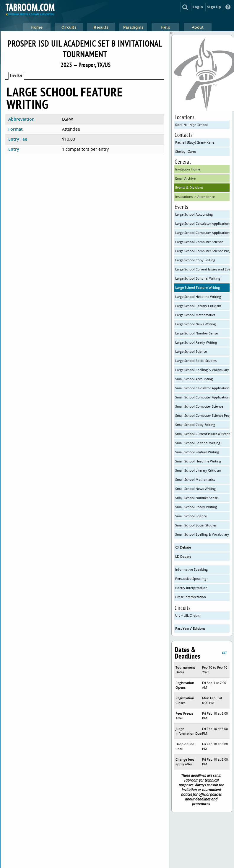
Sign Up (214, 7)
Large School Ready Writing (196, 342)
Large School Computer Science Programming (202, 251)
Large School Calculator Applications (202, 223)
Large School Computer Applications (202, 233)
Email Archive (185, 178)
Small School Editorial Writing (198, 443)
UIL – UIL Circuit (187, 615)
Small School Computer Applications (202, 397)
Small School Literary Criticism (198, 470)
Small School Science (191, 516)
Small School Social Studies (196, 525)
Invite (16, 75)
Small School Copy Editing (195, 425)
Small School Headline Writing (198, 461)
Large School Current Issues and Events (202, 269)
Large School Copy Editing (195, 260)
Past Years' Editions (190, 628)
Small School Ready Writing (196, 507)
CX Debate (183, 547)
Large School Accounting (194, 214)
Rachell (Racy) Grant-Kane (195, 142)
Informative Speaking (191, 569)
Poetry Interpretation (191, 588)
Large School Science (191, 351)
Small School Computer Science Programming (202, 415)
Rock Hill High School (191, 125)
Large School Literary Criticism (198, 306)
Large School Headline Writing (198, 297)
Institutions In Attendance (195, 197)
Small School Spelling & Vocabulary (202, 534)
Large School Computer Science (199, 242)
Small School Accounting (194, 379)
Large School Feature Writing (198, 287)
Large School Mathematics (195, 315)
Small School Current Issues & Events (202, 434)
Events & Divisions (189, 187)
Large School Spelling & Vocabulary (202, 370)
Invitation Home (188, 169)
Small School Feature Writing (197, 452)
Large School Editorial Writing (198, 278)
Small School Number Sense (196, 498)
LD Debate (183, 556)
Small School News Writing (195, 489)
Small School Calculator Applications (202, 388)
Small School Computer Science (199, 406)
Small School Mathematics (195, 479)
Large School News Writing (195, 324)
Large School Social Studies (196, 361)
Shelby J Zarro (186, 151)
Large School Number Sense (196, 333)
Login (198, 7)
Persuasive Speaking (191, 579)
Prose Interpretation (191, 597)
